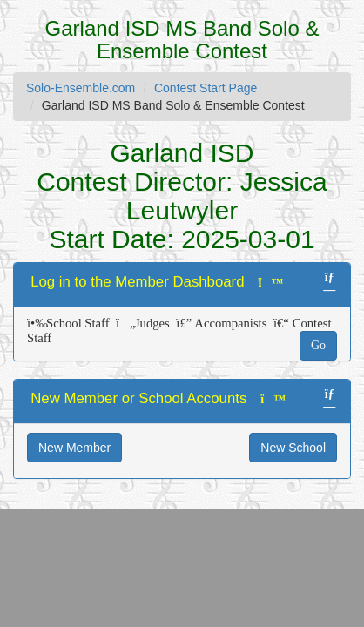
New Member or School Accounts (138, 398)
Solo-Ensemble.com (81, 88)
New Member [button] (74, 448)
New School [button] (293, 448)
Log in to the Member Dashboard (137, 282)
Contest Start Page (206, 88)
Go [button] (318, 345)
